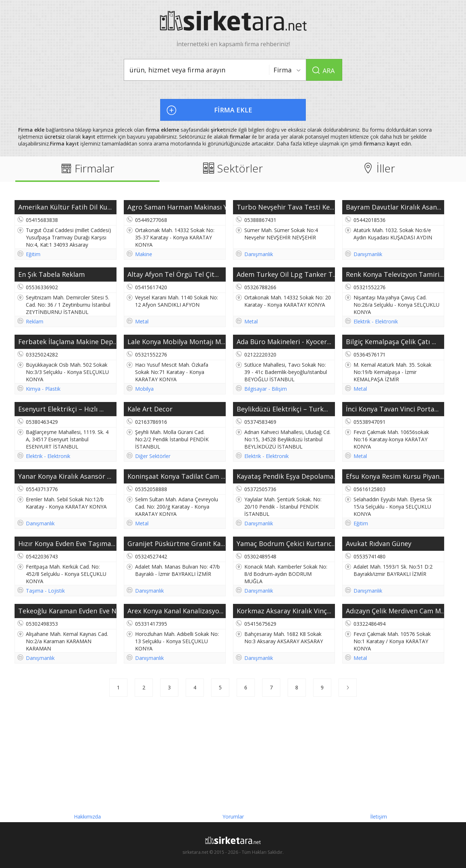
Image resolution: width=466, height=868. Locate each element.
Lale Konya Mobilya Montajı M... (176, 342)
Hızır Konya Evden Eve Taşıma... (67, 544)
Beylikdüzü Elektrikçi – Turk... (282, 409)
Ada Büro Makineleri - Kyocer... (284, 342)
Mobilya (144, 389)
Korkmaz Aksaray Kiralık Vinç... (284, 611)
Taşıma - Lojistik (45, 591)
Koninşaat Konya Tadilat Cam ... (176, 476)
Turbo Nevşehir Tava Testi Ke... (285, 207)
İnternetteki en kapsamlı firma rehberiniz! (233, 29)
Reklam (35, 321)
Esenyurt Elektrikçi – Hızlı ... (61, 409)
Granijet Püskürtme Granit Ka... (176, 544)
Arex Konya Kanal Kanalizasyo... (175, 611)
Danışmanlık (259, 254)
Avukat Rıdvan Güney (379, 544)
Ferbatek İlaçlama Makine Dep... (67, 342)
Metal (142, 321)
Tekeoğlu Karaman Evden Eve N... (67, 611)
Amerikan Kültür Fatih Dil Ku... (65, 207)
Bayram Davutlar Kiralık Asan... (394, 207)
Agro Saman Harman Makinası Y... (177, 207)
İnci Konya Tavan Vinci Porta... (392, 409)
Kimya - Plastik (43, 389)
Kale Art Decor (150, 409)
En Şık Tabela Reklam (52, 274)
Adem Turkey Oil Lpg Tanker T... (286, 274)
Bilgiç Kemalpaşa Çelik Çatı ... (391, 342)
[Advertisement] (233, 755)
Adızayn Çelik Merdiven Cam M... (395, 611)
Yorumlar (233, 815)
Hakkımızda (87, 815)
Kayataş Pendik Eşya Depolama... (286, 476)
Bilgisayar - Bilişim (266, 389)
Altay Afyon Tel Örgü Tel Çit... (173, 274)
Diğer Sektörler (153, 456)
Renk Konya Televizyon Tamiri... (395, 274)
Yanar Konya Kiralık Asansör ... (65, 476)
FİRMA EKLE (233, 110)
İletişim (379, 815)
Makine (144, 254)
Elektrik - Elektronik (376, 321)
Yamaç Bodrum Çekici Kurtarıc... (286, 544)
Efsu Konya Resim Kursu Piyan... (395, 476)
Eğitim (33, 254)
